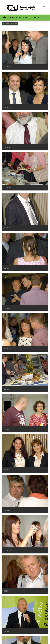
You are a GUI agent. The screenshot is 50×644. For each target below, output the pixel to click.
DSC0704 (7, 107)
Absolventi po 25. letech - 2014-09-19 (25, 18)
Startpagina (5, 18)
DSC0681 (7, 510)
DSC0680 (7, 551)
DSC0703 (7, 147)
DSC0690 (7, 389)
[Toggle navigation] (44, 7)
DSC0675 (7, 631)
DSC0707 (7, 67)
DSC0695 (7, 268)
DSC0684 (7, 470)
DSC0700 (7, 188)
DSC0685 (7, 429)
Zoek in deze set (10, 24)
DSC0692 (7, 349)
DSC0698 (7, 228)
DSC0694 (7, 308)
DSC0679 (7, 591)
